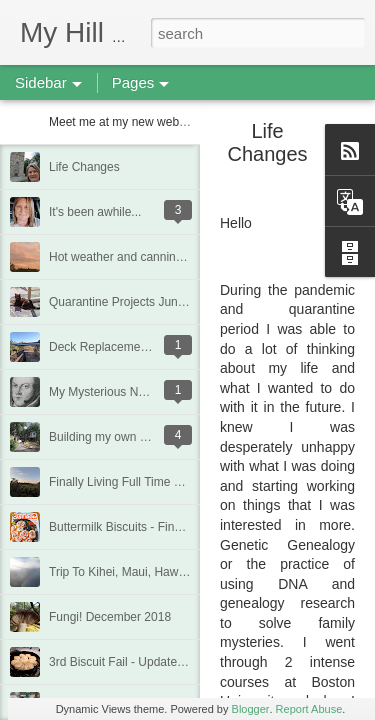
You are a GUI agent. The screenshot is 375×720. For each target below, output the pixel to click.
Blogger (251, 709)
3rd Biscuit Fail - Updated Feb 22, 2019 (153, 662)
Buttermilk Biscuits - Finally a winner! (146, 527)
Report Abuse (309, 709)
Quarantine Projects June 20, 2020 (141, 302)
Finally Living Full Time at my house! (145, 482)
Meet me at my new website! (125, 122)
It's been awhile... (95, 212)
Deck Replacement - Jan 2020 (129, 347)
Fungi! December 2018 (110, 617)
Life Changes (84, 167)
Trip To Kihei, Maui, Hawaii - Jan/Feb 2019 (161, 572)
